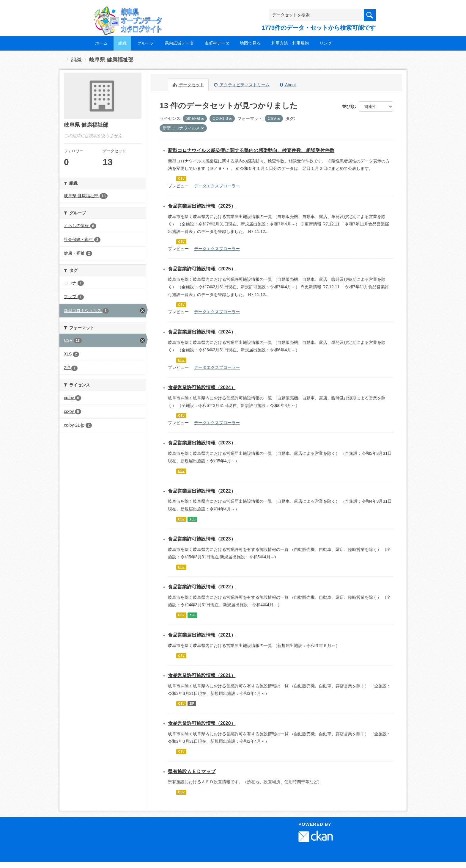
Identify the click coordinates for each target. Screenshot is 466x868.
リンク (326, 43)
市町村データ (217, 43)
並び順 (348, 106)
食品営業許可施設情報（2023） (202, 539)
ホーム (101, 43)
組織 (122, 43)
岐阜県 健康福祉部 (111, 60)
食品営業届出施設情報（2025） (202, 206)
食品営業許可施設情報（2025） (202, 269)
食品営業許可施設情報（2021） (202, 675)
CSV (181, 178)
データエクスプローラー (217, 186)
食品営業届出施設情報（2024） (202, 332)
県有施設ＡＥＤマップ (192, 771)
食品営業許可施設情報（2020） (202, 723)
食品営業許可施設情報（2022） (202, 587)
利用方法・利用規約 (290, 43)
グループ (146, 43)
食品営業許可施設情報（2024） (202, 387)
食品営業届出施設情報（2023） (202, 443)
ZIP (192, 704)
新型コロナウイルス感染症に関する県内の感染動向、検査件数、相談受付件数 (251, 150)
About (288, 85)
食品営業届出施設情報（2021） (202, 635)
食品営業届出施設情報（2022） (202, 491)
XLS (192, 519)
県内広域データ (179, 43)
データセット (188, 85)
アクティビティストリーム (242, 85)
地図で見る (250, 43)
